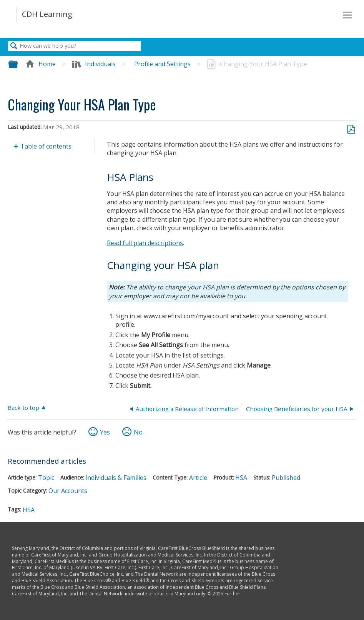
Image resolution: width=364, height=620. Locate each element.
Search (14, 46)
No (138, 432)
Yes (105, 432)
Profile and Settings (163, 64)
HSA (241, 478)
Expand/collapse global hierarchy (18, 64)
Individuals (95, 64)
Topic (46, 478)
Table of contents (46, 146)
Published (286, 478)
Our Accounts (68, 491)
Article (198, 478)
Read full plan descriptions (145, 243)
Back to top (23, 407)
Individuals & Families (116, 478)
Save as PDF (351, 130)
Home (41, 64)
